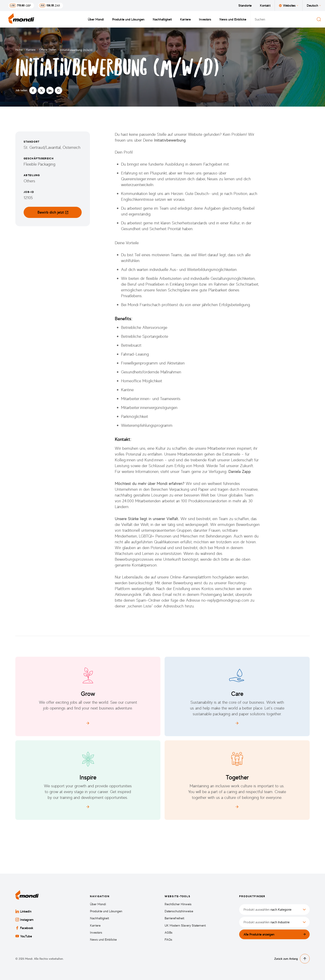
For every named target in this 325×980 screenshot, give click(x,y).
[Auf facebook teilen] (33, 90)
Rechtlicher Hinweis (178, 904)
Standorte (245, 5)
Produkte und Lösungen (128, 19)
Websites (289, 5)
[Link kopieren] (58, 90)
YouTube (24, 936)
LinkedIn (23, 911)
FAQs (168, 940)
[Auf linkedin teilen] (50, 90)
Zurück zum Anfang (292, 959)
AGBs (169, 933)
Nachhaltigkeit (162, 19)
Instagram (24, 920)
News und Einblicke (233, 19)
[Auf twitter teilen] (41, 90)
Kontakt (265, 5)
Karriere (185, 19)
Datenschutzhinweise (179, 911)
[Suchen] (319, 19)
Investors (205, 19)
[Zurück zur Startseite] (21, 19)
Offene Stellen (48, 50)
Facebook (24, 928)
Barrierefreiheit (174, 918)
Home (19, 50)
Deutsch (314, 5)
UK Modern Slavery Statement (185, 925)
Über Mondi (96, 19)
